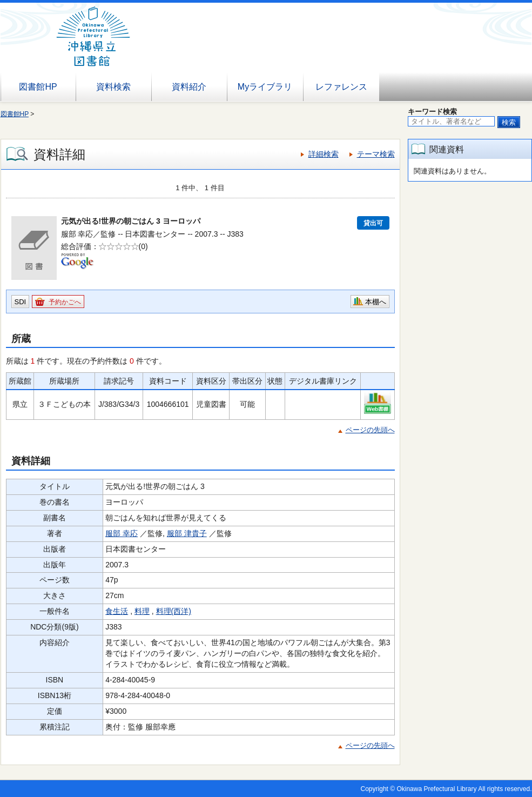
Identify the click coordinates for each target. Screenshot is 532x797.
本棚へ (376, 302)
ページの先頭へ (370, 430)
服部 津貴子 (187, 533)
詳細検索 (324, 154)
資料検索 (113, 87)
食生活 (117, 611)
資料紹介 (189, 87)
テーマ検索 (376, 154)
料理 (142, 611)
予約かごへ (65, 302)
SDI (21, 302)
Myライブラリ (265, 87)
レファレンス (341, 87)
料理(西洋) (174, 611)
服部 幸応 (122, 533)
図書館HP (38, 87)
